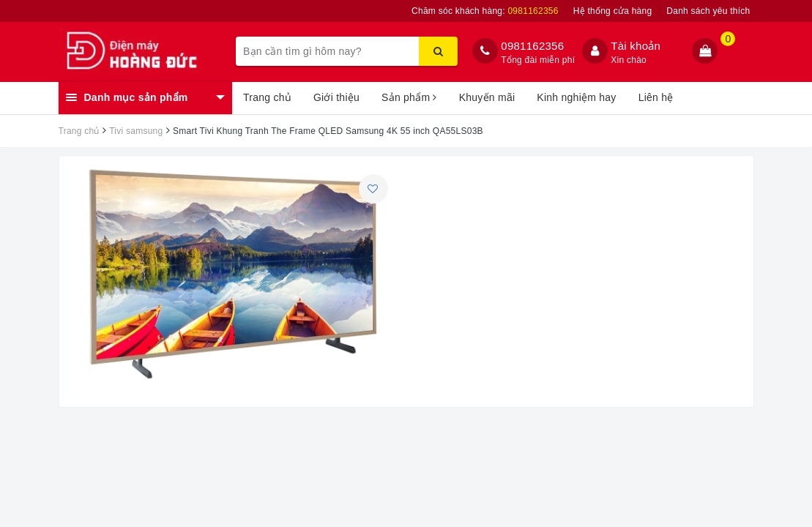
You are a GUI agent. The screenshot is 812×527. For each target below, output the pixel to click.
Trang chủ (267, 97)
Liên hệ (656, 97)
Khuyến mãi (487, 97)
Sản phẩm (409, 97)
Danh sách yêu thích (708, 11)
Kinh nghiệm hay (576, 97)
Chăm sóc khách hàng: (485, 11)
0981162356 (532, 46)
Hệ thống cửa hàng (613, 11)
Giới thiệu (336, 97)
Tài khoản (636, 46)
